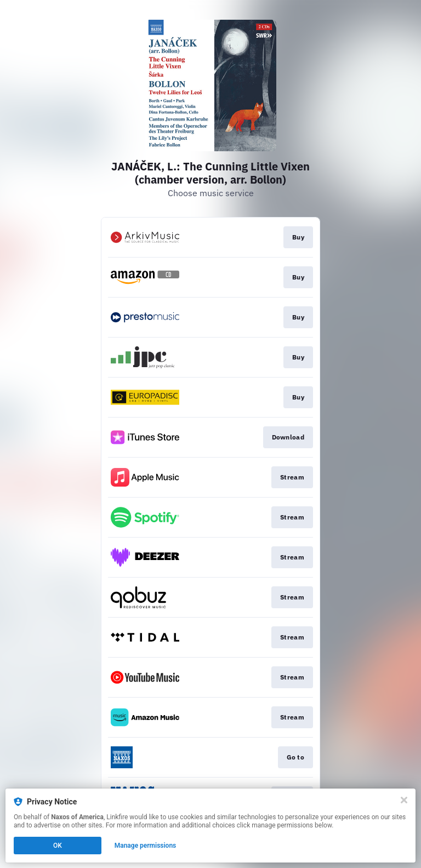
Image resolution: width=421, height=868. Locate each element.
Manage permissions (146, 846)
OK (58, 846)
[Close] (404, 800)
